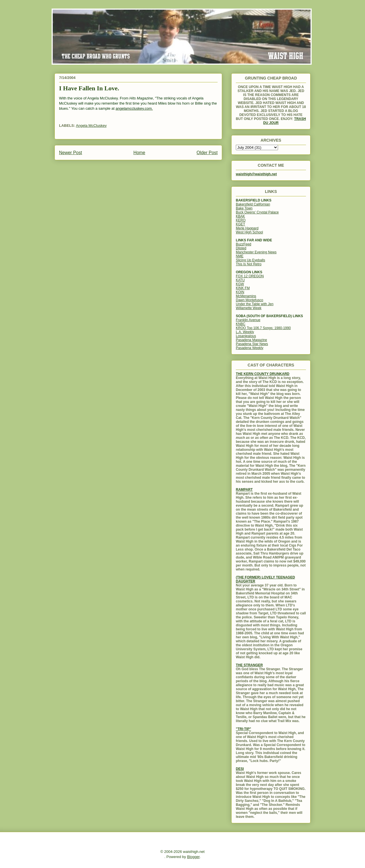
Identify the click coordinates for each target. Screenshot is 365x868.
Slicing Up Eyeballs (251, 260)
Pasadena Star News (252, 344)
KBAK (240, 216)
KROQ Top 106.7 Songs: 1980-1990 (263, 328)
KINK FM (243, 288)
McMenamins (246, 296)
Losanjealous (246, 336)
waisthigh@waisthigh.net (256, 174)
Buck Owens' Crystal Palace (257, 212)
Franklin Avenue (248, 320)
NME (240, 256)
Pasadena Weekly (250, 348)
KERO (241, 220)
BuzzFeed (244, 244)
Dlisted (241, 248)
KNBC (241, 324)
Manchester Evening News (256, 252)
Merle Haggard (247, 228)
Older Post (207, 153)
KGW (240, 284)
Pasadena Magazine (251, 340)
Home (139, 153)
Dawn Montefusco (250, 300)
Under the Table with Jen (255, 304)
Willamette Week (249, 308)
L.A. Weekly (245, 332)
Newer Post (71, 153)
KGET (241, 224)
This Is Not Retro (249, 264)
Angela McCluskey (91, 126)
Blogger (193, 857)
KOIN (240, 292)
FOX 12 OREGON (250, 276)
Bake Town (244, 208)
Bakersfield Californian (253, 204)
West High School (249, 232)
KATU (240, 280)
